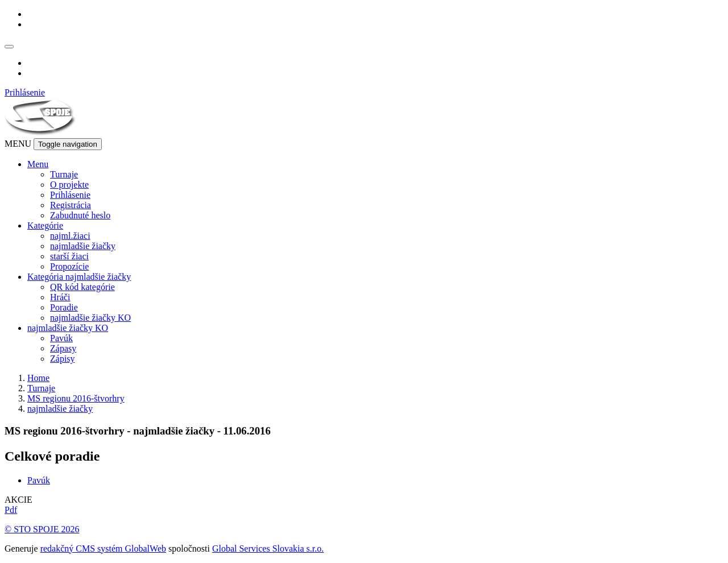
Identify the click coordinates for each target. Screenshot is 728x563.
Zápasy (63, 348)
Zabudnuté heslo (80, 215)
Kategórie (45, 225)
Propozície (69, 266)
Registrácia (71, 205)
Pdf (11, 510)
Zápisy (63, 359)
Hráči (60, 297)
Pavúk (61, 338)
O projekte (69, 185)
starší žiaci (69, 256)
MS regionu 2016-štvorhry (76, 398)
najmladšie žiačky (83, 246)
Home (38, 378)
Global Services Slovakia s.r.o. (268, 548)
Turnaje (64, 174)
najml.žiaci (70, 236)
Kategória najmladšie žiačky (79, 277)
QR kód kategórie (82, 287)
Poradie (64, 307)
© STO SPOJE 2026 (42, 529)
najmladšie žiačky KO (90, 318)
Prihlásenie (25, 92)
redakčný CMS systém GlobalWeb (103, 548)
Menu (38, 164)
